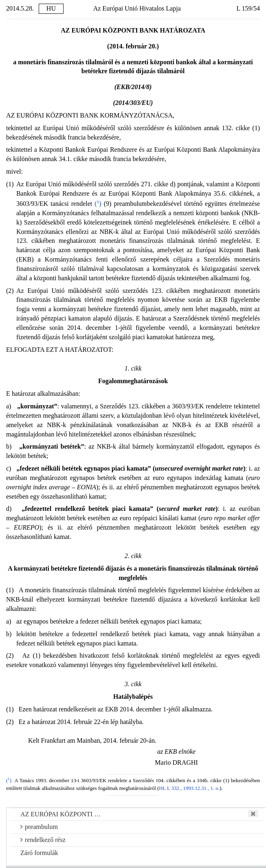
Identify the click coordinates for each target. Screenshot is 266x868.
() (98, 204)
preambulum (39, 827)
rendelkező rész (43, 840)
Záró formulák (39, 853)
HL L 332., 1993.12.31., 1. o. (189, 788)
